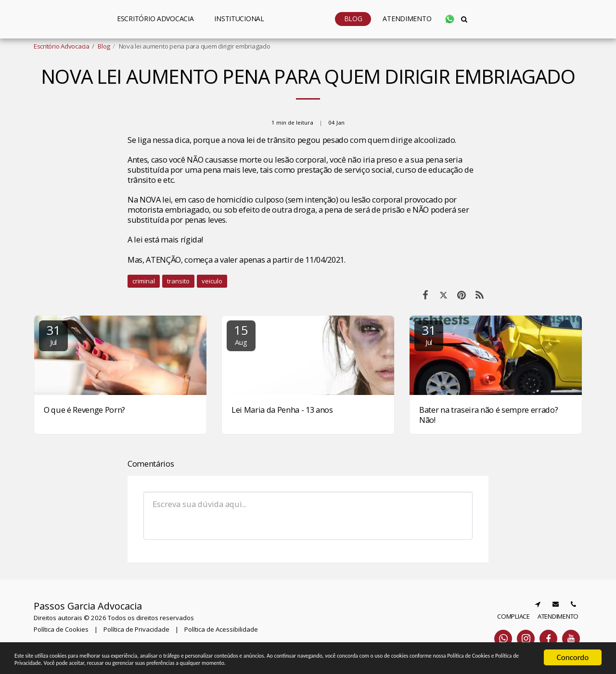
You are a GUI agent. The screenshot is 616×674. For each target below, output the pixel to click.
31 (53, 334)
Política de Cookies (61, 629)
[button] (205, 19)
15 (241, 334)
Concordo (573, 650)
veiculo (212, 281)
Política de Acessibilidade (221, 629)
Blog (104, 46)
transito (178, 281)
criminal (144, 281)
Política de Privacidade (136, 629)
